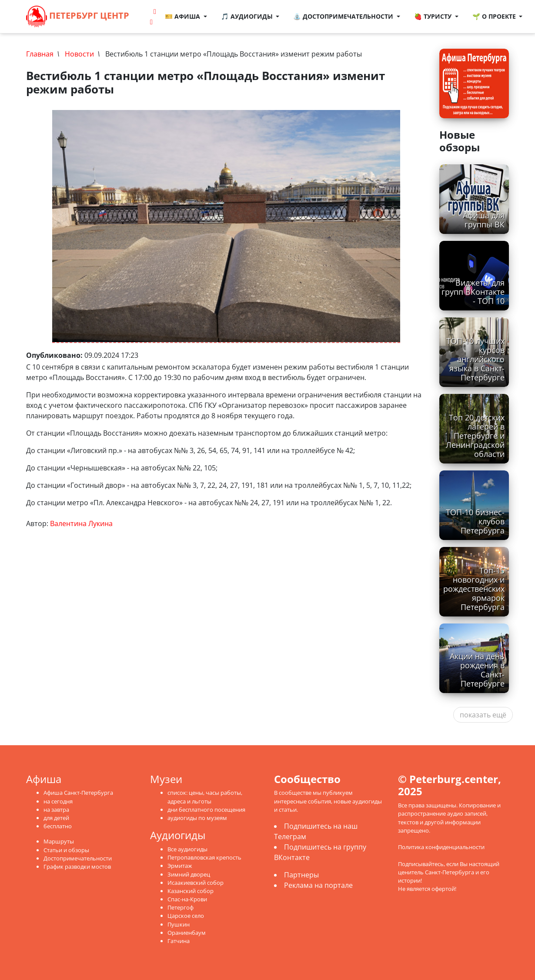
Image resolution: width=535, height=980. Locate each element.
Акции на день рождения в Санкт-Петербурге (477, 670)
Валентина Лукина (81, 523)
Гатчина (179, 941)
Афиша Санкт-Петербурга (78, 793)
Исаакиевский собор (196, 883)
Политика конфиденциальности (441, 847)
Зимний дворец (189, 874)
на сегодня (58, 801)
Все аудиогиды (187, 849)
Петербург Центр (78, 17)
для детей (56, 818)
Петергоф (181, 907)
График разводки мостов (77, 867)
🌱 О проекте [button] (495, 16)
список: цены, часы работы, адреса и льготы (205, 797)
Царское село (186, 916)
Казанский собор (191, 891)
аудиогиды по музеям (197, 818)
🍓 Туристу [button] (434, 16)
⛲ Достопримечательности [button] (344, 16)
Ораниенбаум (187, 933)
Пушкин (179, 924)
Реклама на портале (318, 885)
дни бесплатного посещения (206, 810)
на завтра (56, 810)
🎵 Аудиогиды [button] (248, 16)
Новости (79, 54)
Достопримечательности (78, 858)
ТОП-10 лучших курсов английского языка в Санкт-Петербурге (475, 359)
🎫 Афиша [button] (183, 16)
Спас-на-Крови (187, 899)
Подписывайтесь (421, 864)
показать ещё (483, 715)
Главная (40, 54)
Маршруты (59, 841)
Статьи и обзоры (66, 850)
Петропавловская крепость (204, 857)
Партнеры (301, 875)
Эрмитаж (180, 866)
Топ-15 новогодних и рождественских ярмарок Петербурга (474, 589)
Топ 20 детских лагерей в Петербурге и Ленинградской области (475, 436)
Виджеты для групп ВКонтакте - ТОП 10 (473, 292)
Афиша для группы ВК (484, 220)
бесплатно (58, 826)
